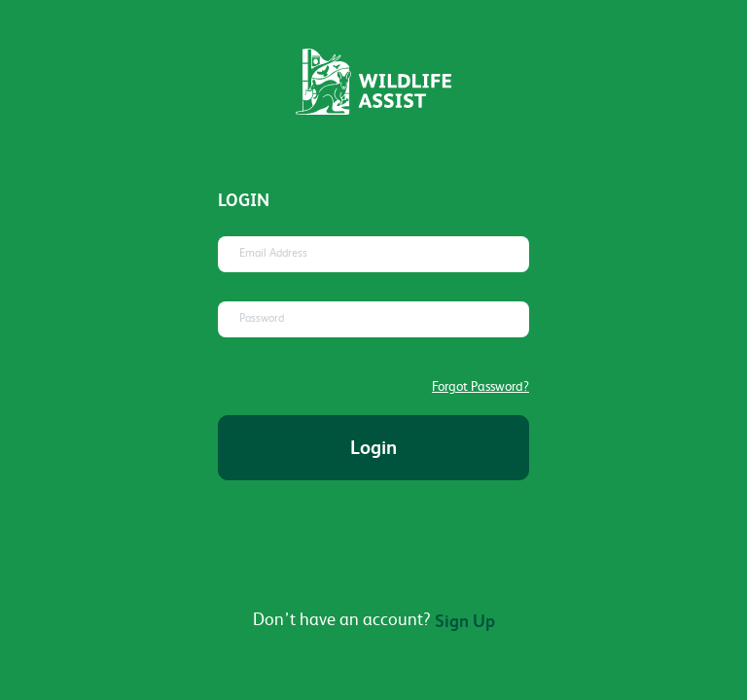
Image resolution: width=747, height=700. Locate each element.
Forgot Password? (480, 385)
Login (373, 447)
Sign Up (465, 621)
